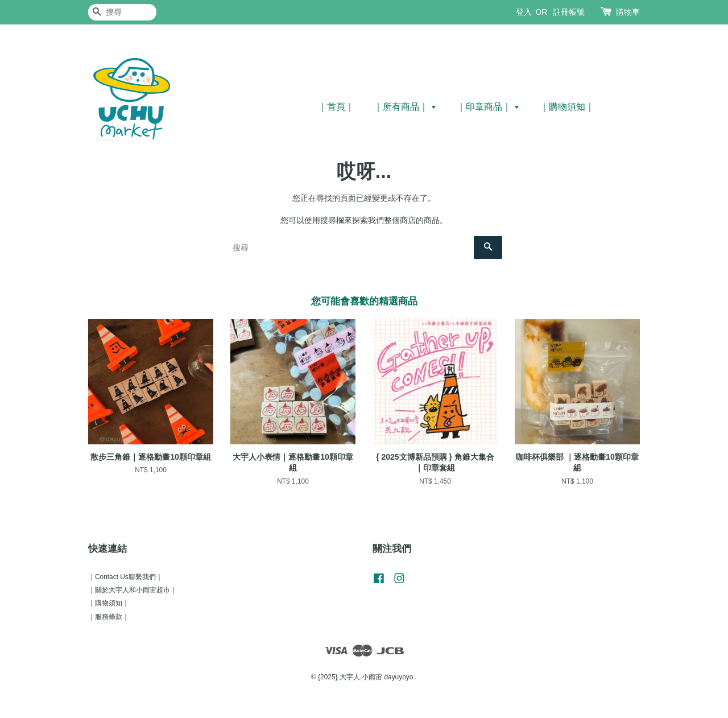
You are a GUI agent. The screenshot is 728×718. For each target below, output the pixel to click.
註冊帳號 (569, 12)
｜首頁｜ (336, 107)
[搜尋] (122, 12)
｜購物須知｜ (567, 107)
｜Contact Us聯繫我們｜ (125, 577)
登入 (524, 12)
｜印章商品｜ (488, 107)
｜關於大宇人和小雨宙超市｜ (133, 590)
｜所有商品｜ (405, 107)
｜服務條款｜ (109, 617)
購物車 (628, 12)
